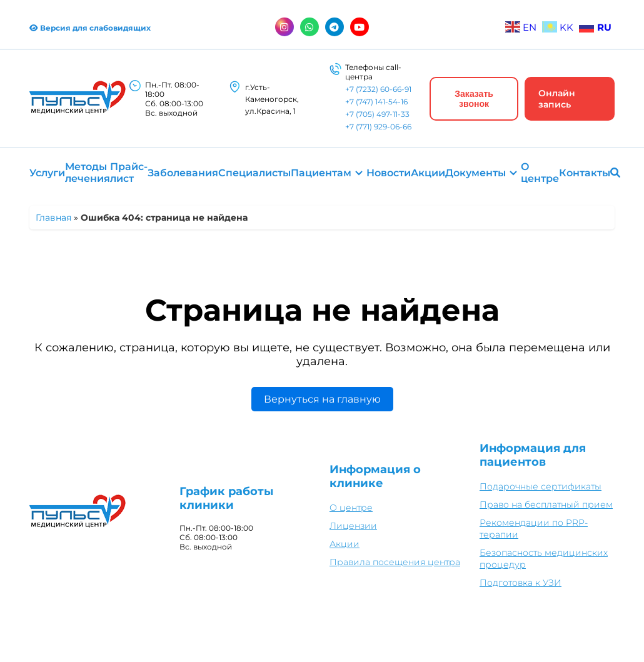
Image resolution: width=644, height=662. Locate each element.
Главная (53, 218)
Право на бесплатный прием (546, 504)
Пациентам (321, 173)
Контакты (585, 173)
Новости (389, 173)
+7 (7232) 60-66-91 (378, 89)
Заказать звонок (474, 99)
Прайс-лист (129, 173)
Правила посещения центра (395, 562)
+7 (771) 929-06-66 (378, 127)
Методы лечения (88, 173)
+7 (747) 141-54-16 (376, 102)
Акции (428, 173)
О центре (540, 173)
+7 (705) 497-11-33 (377, 114)
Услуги (47, 173)
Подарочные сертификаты (541, 486)
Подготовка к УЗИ (521, 583)
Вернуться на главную (322, 399)
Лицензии (353, 526)
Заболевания (183, 173)
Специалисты (254, 173)
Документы (475, 173)
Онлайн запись (557, 99)
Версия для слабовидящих (90, 28)
